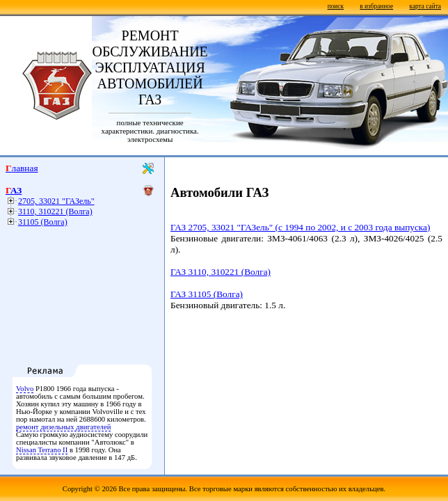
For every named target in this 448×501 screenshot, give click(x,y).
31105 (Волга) (43, 222)
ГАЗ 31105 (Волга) (207, 294)
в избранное (376, 6)
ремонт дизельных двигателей (63, 427)
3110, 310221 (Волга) (55, 212)
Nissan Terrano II (42, 450)
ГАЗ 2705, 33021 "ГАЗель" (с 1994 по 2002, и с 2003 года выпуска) (300, 227)
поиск (336, 6)
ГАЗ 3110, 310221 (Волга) (221, 272)
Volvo (25, 389)
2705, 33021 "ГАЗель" (56, 201)
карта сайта (425, 6)
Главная (22, 168)
